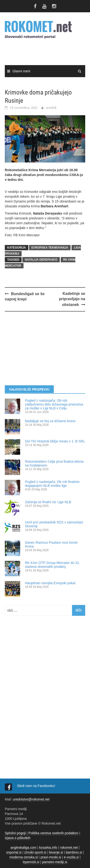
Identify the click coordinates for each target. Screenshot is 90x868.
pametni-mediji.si (55, 862)
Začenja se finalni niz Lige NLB (48, 502)
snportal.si (14, 852)
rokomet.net (69, 848)
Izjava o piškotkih (18, 838)
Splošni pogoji (15, 833)
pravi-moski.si (51, 857)
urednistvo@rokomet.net (31, 799)
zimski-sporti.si (35, 852)
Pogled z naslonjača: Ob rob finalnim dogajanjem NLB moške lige (52, 484)
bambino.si (74, 852)
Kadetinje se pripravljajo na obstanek (72, 299)
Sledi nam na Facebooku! (37, 786)
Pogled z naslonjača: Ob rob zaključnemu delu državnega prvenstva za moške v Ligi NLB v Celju (54, 404)
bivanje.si (56, 852)
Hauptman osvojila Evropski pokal (50, 583)
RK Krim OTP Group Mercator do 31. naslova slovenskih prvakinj (52, 565)
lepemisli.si (31, 862)
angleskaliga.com (24, 848)
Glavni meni (21, 71)
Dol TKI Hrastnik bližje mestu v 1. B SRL (55, 441)
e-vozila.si (71, 857)
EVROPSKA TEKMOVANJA (50, 248)
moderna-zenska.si (24, 857)
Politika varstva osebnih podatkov (54, 833)
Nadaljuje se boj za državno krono (50, 421)
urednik (51, 108)
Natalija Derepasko (41, 260)
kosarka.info (48, 848)
